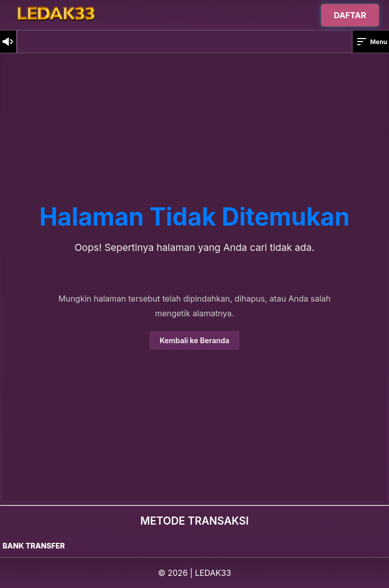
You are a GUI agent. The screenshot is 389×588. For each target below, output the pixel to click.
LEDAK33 (213, 573)
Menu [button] (371, 42)
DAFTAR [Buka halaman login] (350, 14)
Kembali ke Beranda (194, 340)
